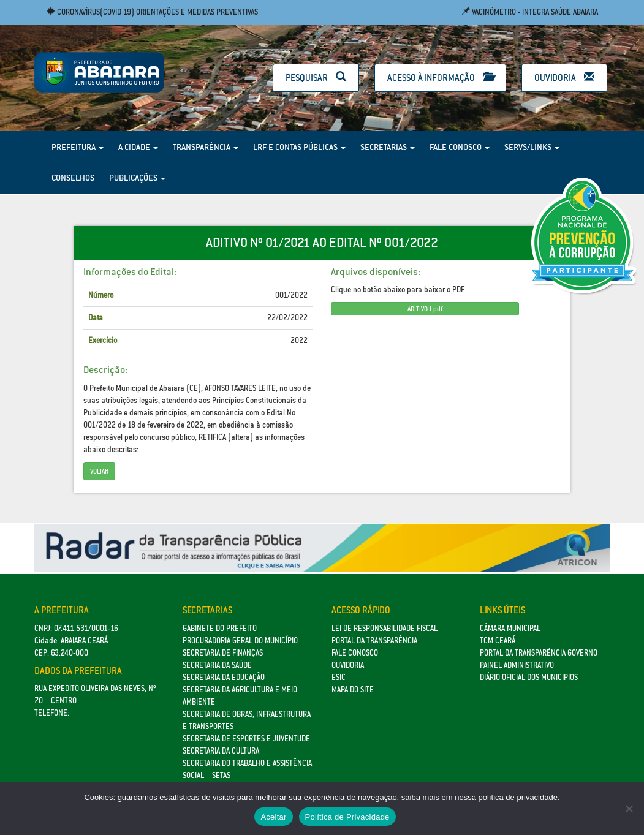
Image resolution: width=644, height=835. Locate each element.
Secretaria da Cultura (221, 751)
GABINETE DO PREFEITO (220, 628)
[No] (629, 809)
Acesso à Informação (440, 77)
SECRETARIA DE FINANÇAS (223, 653)
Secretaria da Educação (224, 677)
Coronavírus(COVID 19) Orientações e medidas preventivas (152, 12)
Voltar (99, 471)
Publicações (137, 178)
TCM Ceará (498, 640)
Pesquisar (316, 77)
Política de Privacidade (347, 817)
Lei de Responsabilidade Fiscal (385, 628)
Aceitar (273, 817)
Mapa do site (353, 690)
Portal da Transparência (374, 640)
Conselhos (73, 178)
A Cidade (138, 147)
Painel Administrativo (517, 665)
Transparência (206, 147)
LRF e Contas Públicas (299, 147)
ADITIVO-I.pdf (425, 309)
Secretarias (388, 147)
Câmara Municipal (510, 628)
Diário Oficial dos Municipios (529, 677)
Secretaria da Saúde (217, 665)
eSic (339, 677)
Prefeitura (78, 147)
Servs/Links (532, 147)
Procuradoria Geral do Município (240, 640)
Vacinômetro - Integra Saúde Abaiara (530, 12)
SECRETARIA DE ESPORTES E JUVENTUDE (246, 739)
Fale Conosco (460, 147)
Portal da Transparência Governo (539, 653)
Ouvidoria (564, 77)
